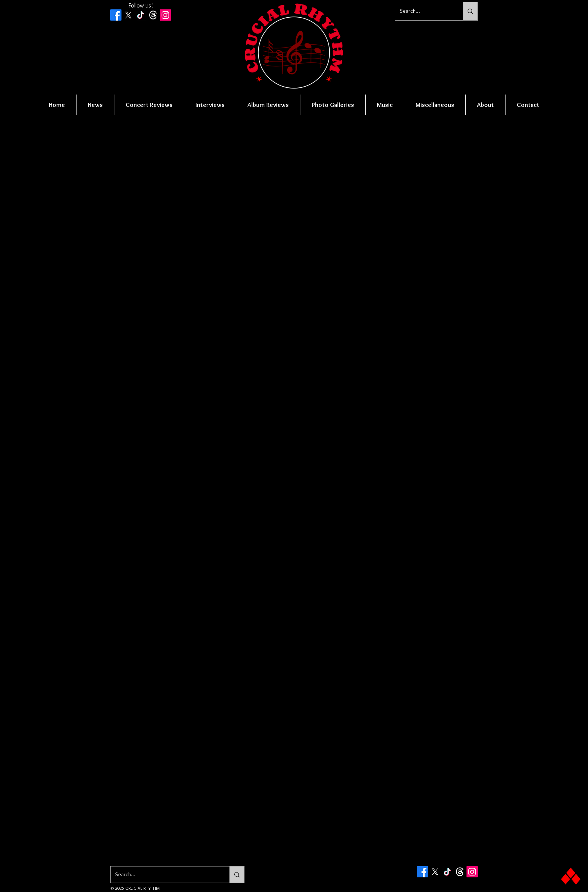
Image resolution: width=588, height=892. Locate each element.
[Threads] (153, 15)
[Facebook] (116, 15)
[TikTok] (141, 15)
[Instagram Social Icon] (165, 15)
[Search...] (423, 11)
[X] (128, 15)
